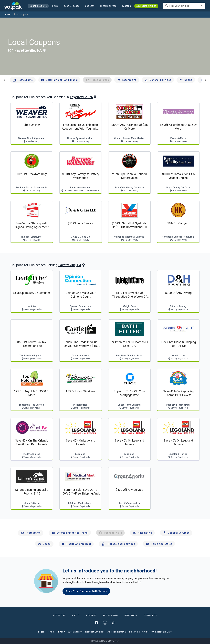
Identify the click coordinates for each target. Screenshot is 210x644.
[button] (108, 6)
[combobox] (184, 6)
